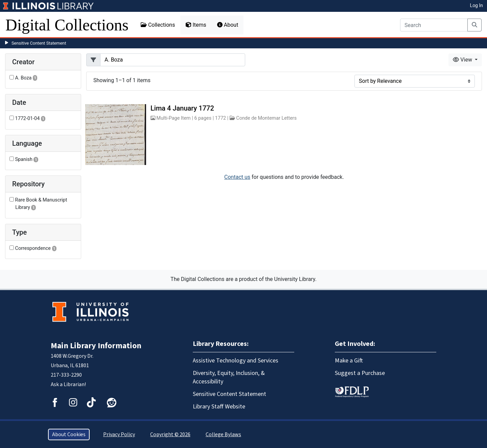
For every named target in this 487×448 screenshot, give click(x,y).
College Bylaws (223, 434)
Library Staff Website (219, 407)
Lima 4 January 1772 (182, 108)
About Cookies (69, 434)
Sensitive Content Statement (39, 43)
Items (196, 25)
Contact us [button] (237, 177)
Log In (477, 5)
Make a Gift (349, 361)
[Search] (434, 25)
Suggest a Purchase (360, 373)
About (228, 25)
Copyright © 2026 (170, 434)
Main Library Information (96, 346)
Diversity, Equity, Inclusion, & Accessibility (229, 377)
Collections (158, 25)
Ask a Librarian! (68, 384)
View (463, 60)
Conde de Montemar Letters (266, 118)
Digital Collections (67, 25)
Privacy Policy (119, 434)
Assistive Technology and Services (236, 361)
